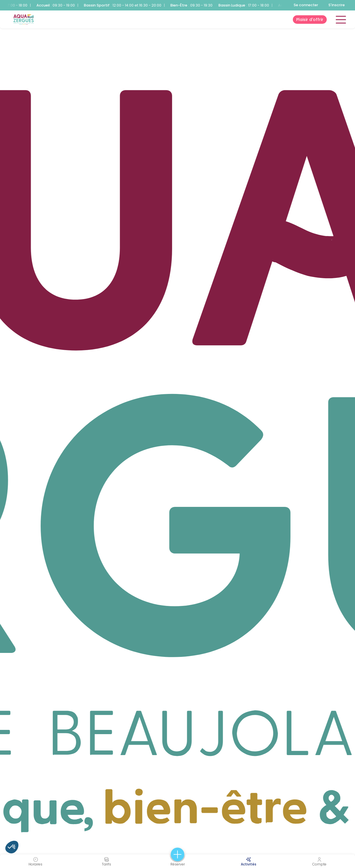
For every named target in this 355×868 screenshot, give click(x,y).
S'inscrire (337, 5)
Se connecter (306, 5)
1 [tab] (8, 436)
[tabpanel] (177, 434)
